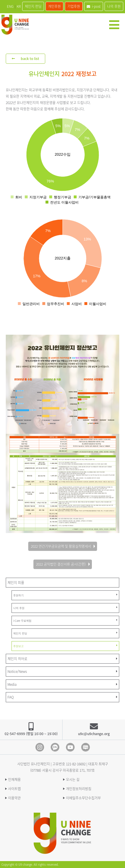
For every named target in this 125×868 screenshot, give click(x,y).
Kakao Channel (55, 747)
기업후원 (74, 6)
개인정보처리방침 (79, 789)
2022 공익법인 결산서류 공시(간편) (61, 564)
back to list (25, 59)
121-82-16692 (76, 764)
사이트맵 (14, 789)
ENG (10, 6)
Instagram (40, 747)
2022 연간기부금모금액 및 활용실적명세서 (61, 546)
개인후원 (54, 6)
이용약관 (14, 798)
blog (86, 747)
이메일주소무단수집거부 (83, 798)
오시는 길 (73, 779)
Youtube (70, 747)
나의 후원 (114, 6)
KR (19, 6)
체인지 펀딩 (33, 6)
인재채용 (14, 779)
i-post (94, 6)
